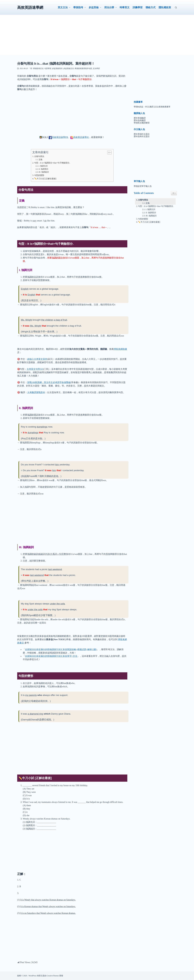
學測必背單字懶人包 (143, 186)
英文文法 (64, 7)
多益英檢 (95, 7)
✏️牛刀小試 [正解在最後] (45, 179)
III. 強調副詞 (44, 172)
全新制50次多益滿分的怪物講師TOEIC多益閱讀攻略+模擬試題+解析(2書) (61, 649)
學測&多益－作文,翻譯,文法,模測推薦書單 (152, 107)
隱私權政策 (165, 7)
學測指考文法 (38, 69)
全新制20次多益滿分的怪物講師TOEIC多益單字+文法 (51, 656)
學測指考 (80, 7)
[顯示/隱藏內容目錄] (108, 153)
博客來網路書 (120, 349)
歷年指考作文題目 (142, 136)
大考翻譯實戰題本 (36, 392)
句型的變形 (39, 175)
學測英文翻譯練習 (142, 123)
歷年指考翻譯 (140, 120)
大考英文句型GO (35, 369)
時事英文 (125, 7)
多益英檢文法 (68, 69)
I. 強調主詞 (43, 166)
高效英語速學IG (81, 137)
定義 (40, 160)
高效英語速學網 (30, 7)
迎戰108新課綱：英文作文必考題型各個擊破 (49, 382)
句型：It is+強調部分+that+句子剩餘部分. (52, 163)
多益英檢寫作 (57, 69)
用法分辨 (111, 7)
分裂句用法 (39, 156)
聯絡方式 (151, 7)
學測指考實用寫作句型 (83, 69)
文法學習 (96, 69)
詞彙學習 (138, 7)
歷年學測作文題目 (142, 134)
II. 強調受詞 (43, 169)
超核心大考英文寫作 (37, 359)
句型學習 (48, 69)
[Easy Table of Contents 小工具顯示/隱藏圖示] (174, 193)
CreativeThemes (53, 976)
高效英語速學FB (60, 137)
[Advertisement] (97, 37)
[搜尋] (176, 7)
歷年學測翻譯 (140, 118)
